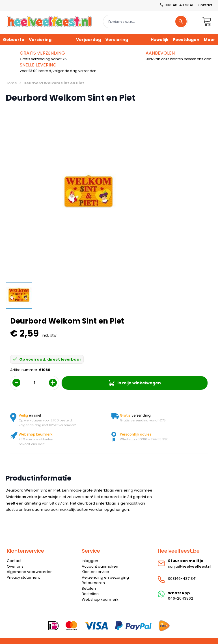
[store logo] (49, 21)
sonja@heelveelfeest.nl (190, 566)
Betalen (89, 588)
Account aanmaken (100, 566)
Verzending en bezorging (105, 577)
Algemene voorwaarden (30, 572)
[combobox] (145, 21)
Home (11, 83)
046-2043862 (181, 598)
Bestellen (90, 594)
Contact (205, 5)
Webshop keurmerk (100, 599)
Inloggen (90, 561)
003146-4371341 (182, 579)
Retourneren (93, 583)
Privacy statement (23, 577)
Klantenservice (95, 572)
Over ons (15, 566)
